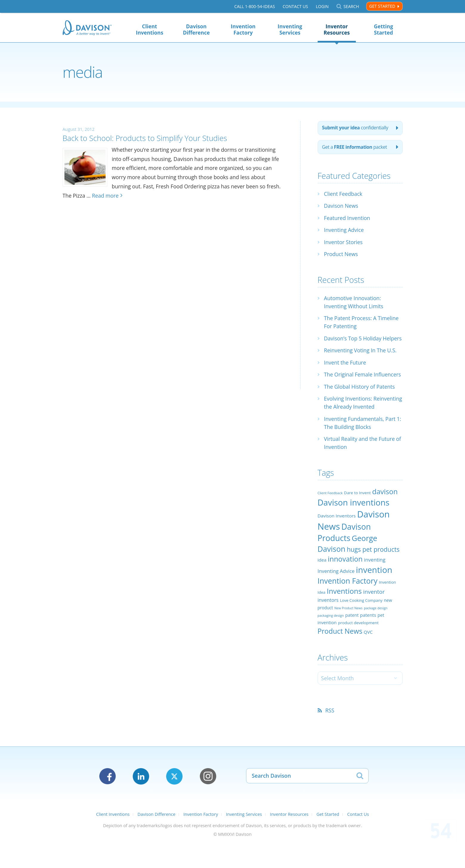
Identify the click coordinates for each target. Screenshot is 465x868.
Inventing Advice (344, 231)
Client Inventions (149, 30)
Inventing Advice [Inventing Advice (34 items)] (336, 596)
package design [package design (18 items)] (376, 633)
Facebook (108, 801)
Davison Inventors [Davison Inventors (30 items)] (337, 541)
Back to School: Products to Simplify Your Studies (151, 138)
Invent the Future (346, 371)
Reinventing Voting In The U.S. (361, 359)
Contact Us (295, 6)
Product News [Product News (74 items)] (340, 656)
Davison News (342, 207)
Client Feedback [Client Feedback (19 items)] (330, 518)
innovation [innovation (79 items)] (345, 584)
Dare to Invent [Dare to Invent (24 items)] (357, 518)
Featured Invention (348, 219)
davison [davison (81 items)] (385, 517)
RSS (330, 735)
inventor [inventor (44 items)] (374, 617)
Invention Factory (243, 30)
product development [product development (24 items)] (358, 648)
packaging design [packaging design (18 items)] (331, 640)
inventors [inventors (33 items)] (328, 625)
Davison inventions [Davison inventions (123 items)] (354, 527)
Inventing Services (290, 30)
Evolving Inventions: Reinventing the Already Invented (354, 424)
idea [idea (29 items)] (322, 585)
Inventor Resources (337, 30)
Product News (341, 255)
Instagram (208, 801)
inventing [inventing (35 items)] (375, 585)
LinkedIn (141, 801)
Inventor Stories (344, 243)
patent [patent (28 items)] (352, 640)
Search (351, 6)
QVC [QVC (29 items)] (368, 657)
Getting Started (384, 30)
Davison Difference (196, 30)
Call (254, 6)
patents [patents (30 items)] (368, 640)
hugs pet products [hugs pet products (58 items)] (373, 574)
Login (322, 6)
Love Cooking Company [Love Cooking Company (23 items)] (361, 625)
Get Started (382, 6)
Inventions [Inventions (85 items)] (344, 616)
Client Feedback (344, 195)
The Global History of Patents (360, 404)
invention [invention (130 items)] (374, 595)
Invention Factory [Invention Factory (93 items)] (348, 606)
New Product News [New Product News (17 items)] (348, 633)
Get (356, 148)
